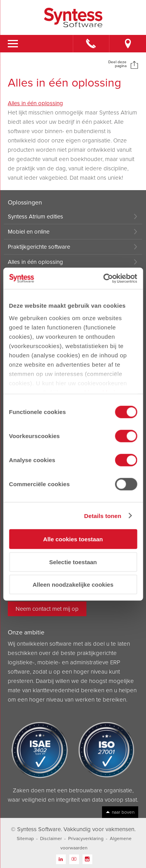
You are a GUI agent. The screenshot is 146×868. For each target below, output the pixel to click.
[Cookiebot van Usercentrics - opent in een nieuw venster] (104, 278)
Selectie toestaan (73, 562)
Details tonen (103, 515)
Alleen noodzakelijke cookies (73, 585)
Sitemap (25, 839)
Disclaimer (51, 839)
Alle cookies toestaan (73, 539)
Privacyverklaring (86, 839)
